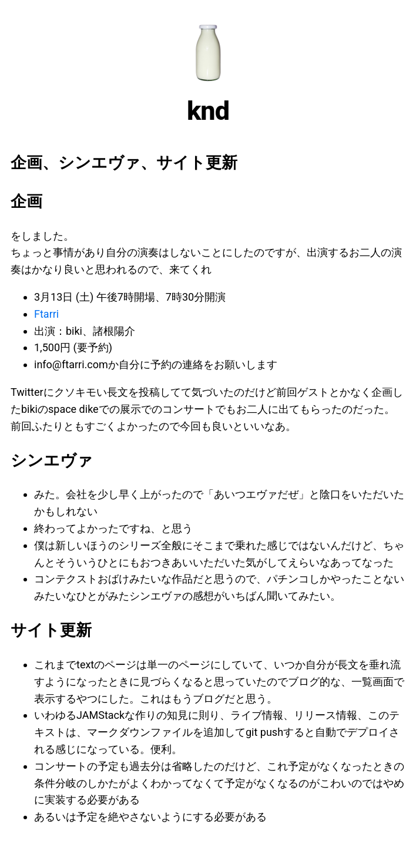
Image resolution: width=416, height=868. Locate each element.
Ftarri (46, 314)
